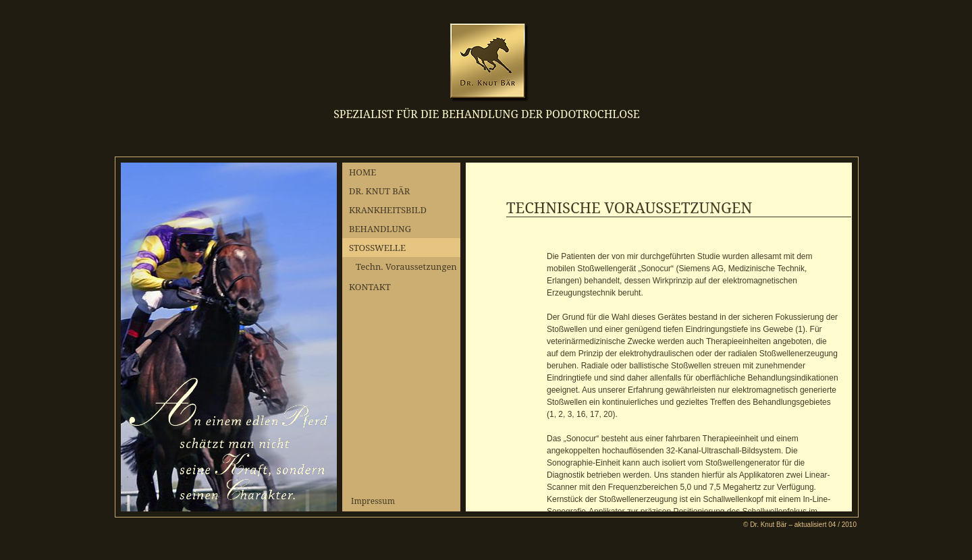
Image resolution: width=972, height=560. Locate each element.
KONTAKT (370, 287)
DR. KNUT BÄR (379, 191)
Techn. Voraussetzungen (406, 267)
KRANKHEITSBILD (388, 210)
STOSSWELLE (377, 248)
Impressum (373, 501)
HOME (362, 172)
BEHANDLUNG (380, 229)
